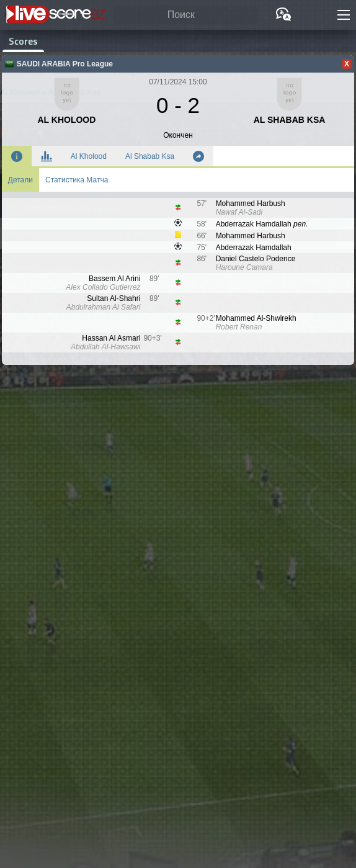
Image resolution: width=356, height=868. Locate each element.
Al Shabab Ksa (150, 156)
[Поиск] (186, 15)
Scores (23, 41)
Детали (20, 180)
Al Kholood (89, 156)
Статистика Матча (77, 180)
